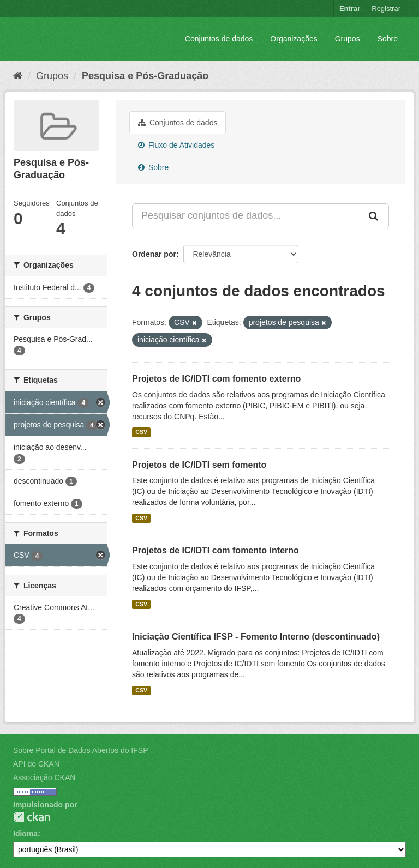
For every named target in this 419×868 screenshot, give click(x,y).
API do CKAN (36, 764)
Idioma (25, 834)
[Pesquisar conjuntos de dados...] (246, 216)
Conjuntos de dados (219, 39)
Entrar (350, 8)
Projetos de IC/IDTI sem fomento (199, 465)
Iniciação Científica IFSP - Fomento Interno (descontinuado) (256, 637)
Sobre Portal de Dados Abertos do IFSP (80, 750)
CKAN (32, 817)
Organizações (294, 39)
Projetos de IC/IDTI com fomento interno (216, 550)
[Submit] (374, 216)
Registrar (386, 8)
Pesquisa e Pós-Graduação (145, 76)
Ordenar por (154, 254)
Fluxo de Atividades (176, 145)
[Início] (18, 76)
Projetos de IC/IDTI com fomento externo (216, 379)
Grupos (348, 39)
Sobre (388, 39)
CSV (141, 432)
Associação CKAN (44, 777)
